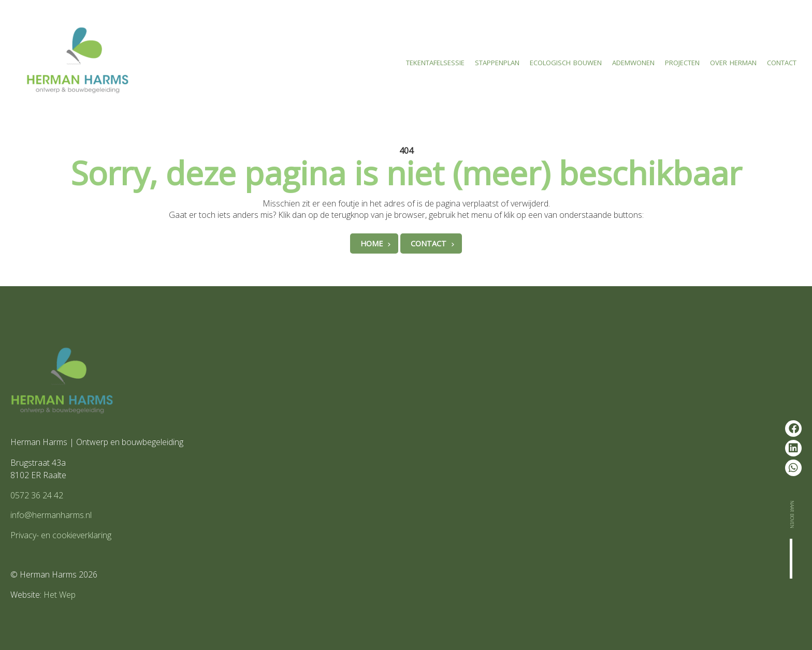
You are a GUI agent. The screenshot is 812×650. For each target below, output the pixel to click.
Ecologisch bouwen (566, 61)
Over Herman (733, 61)
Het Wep (60, 595)
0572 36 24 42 (37, 495)
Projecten (682, 61)
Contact (782, 61)
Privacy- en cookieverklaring (61, 535)
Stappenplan (497, 61)
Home (372, 243)
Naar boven (793, 514)
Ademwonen (633, 61)
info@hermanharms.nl (51, 515)
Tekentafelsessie (435, 61)
